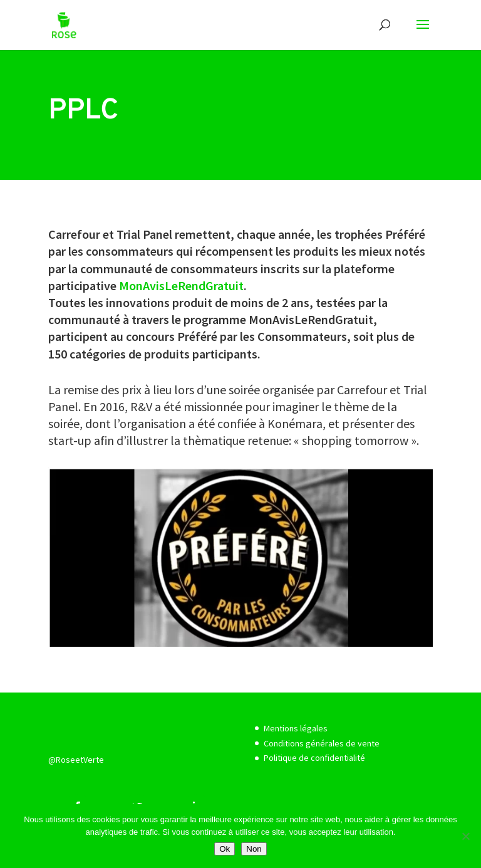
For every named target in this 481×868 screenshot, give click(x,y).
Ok (225, 849)
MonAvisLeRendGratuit (181, 285)
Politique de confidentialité (314, 758)
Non (254, 849)
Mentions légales (296, 728)
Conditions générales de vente (322, 743)
